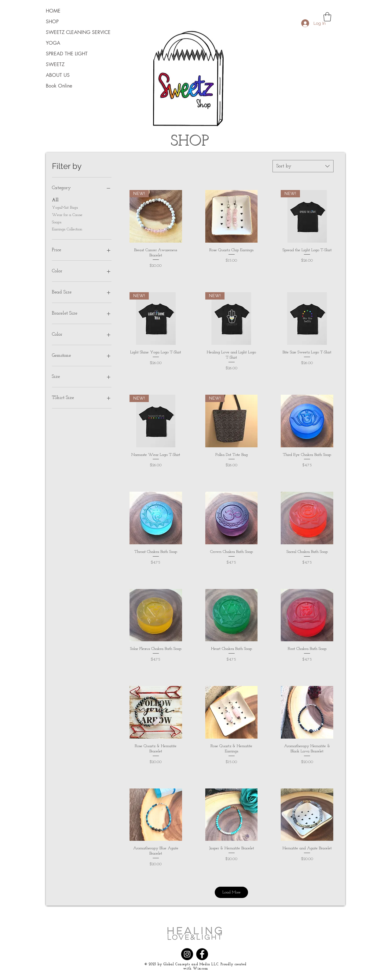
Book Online (59, 86)
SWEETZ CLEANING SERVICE (70, 32)
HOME (53, 11)
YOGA (53, 43)
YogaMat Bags (65, 207)
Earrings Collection (67, 229)
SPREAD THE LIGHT (67, 54)
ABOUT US (58, 75)
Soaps (57, 222)
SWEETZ (55, 64)
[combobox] (303, 166)
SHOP (52, 22)
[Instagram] (187, 954)
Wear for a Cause (67, 214)
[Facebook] (202, 954)
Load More (232, 892)
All (55, 200)
